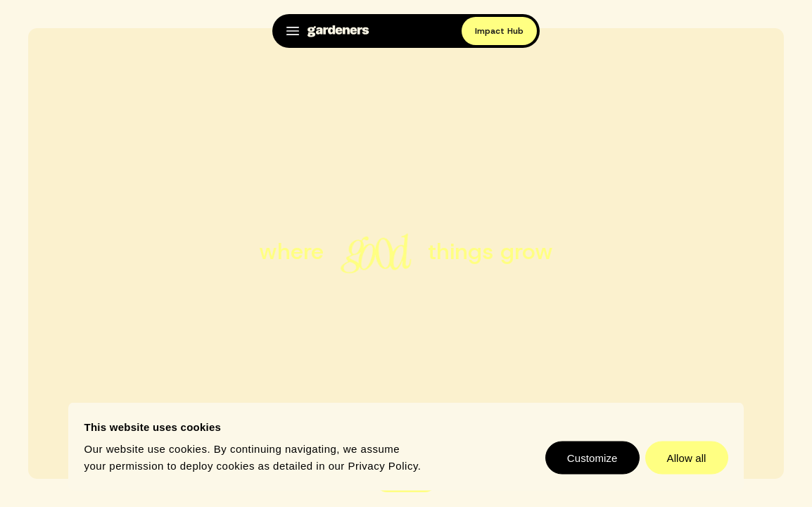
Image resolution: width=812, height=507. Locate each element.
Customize (592, 458)
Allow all (687, 458)
